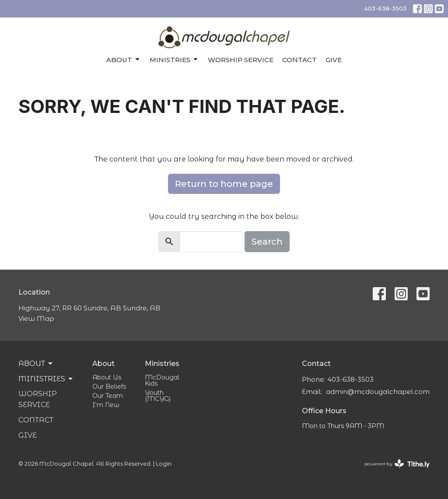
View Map (36, 318)
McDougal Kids (162, 380)
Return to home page (224, 184)
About (124, 60)
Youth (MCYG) (158, 396)
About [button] (36, 364)
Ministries (174, 60)
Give (334, 60)
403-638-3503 (385, 8)
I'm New (106, 405)
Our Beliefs (109, 387)
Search (267, 242)
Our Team (108, 396)
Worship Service (241, 60)
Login (164, 464)
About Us (107, 377)
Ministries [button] (46, 379)
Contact (299, 60)
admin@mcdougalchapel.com (378, 392)
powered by (397, 464)
